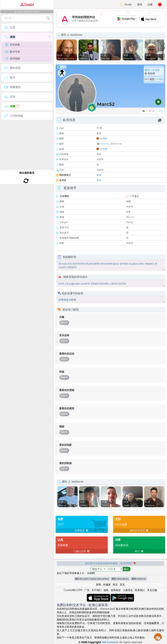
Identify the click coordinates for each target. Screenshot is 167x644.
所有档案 (12, 45)
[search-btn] (48, 18)
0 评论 (160, 79)
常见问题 (152, 590)
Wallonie (116, 144)
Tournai (105, 144)
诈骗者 (107, 585)
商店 (115, 585)
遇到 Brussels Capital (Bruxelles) (92, 579)
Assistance (158, 637)
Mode (126, 4)
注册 (150, 4)
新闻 (98, 585)
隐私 (106, 590)
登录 (140, 4)
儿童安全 (128, 590)
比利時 (104, 138)
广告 (87, 590)
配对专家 (12, 52)
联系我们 (140, 590)
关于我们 (97, 590)
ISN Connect (110, 642)
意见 (122, 585)
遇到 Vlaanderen (120, 579)
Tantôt (27, 4)
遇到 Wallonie (139, 579)
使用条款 (116, 590)
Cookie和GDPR (73, 590)
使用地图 (12, 59)
